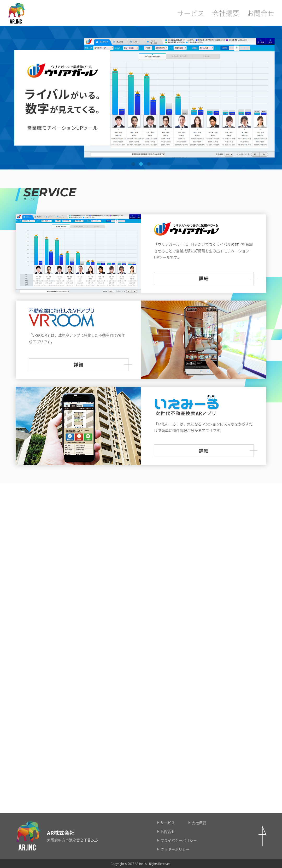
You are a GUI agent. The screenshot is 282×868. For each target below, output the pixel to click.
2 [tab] (141, 164)
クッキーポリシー (175, 849)
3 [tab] (149, 164)
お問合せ (264, 13)
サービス (206, 13)
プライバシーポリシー (179, 840)
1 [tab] (133, 164)
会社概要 (235, 13)
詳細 (204, 278)
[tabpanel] (141, 98)
